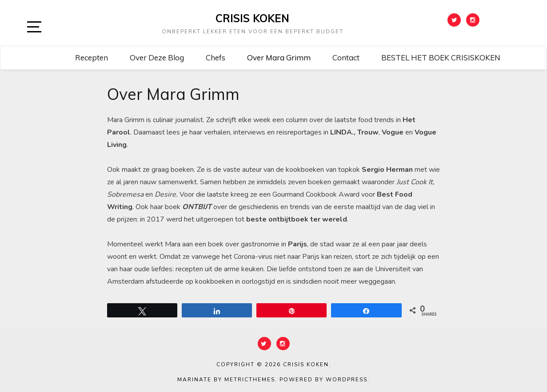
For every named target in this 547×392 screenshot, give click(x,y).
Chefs (216, 57)
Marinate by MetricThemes (226, 380)
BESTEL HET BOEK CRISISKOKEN (441, 57)
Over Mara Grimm (279, 57)
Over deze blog (157, 57)
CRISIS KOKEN (252, 18)
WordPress (347, 380)
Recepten (92, 57)
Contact (346, 57)
